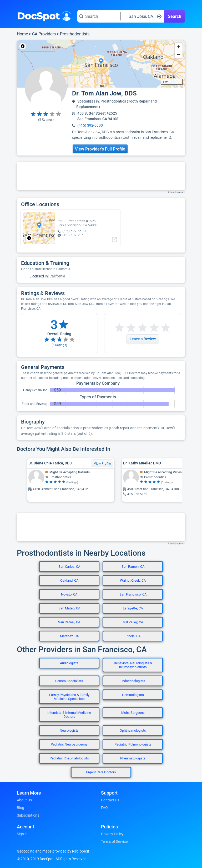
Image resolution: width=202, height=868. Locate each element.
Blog (21, 808)
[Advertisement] (101, 176)
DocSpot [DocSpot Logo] (43, 15)
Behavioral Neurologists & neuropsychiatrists (133, 665)
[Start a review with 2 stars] (125, 328)
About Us (24, 800)
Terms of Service (114, 842)
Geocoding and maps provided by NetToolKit (53, 851)
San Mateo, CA (69, 608)
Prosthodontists (75, 34)
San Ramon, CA (133, 567)
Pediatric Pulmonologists (133, 744)
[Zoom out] (179, 54)
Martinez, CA (69, 636)
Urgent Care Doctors (101, 772)
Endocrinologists (133, 681)
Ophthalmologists (133, 730)
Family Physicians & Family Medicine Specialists (69, 697)
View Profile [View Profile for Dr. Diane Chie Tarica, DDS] (102, 464)
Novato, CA (69, 594)
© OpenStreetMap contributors (66, 46)
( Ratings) (46, 120)
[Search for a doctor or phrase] (99, 16)
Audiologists (69, 663)
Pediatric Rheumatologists (69, 758)
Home (22, 34)
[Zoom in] (179, 47)
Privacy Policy (112, 834)
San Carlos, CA (69, 567)
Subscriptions (28, 815)
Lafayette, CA (133, 608)
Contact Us (110, 800)
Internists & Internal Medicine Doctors (69, 715)
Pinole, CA (133, 636)
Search (175, 16)
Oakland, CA (69, 580)
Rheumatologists (133, 758)
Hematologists (133, 695)
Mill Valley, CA (133, 622)
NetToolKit (34, 46)
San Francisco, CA (133, 594)
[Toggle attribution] (23, 46)
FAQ (104, 808)
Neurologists (69, 730)
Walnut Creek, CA (133, 580)
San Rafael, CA (69, 622)
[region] (101, 64)
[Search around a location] (142, 16)
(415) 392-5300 (90, 125)
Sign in (22, 834)
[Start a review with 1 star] (119, 328)
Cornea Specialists (69, 681)
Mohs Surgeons (133, 713)
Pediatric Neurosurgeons (69, 744)
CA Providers (44, 34)
